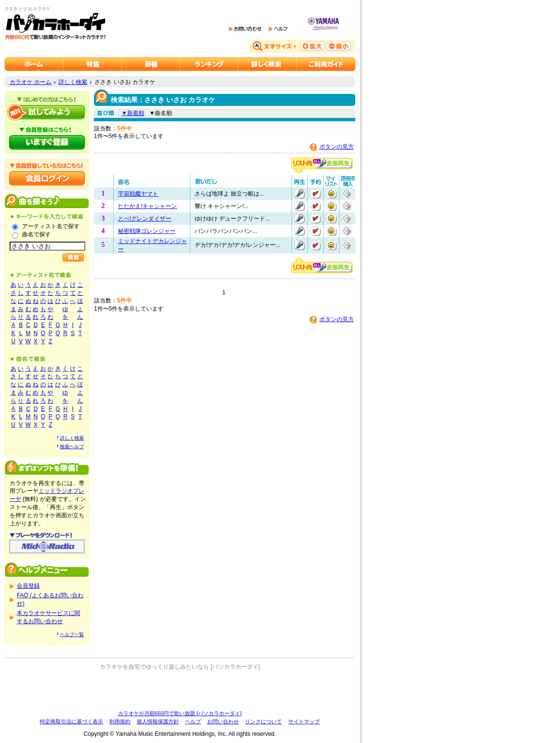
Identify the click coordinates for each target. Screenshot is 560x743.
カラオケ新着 (151, 64)
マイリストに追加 (331, 194)
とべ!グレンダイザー (145, 219)
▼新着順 (133, 113)
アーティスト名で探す (51, 226)
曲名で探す (36, 234)
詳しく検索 (73, 82)
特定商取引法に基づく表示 (71, 721)
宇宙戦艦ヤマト (138, 194)
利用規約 (120, 721)
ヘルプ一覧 (72, 634)
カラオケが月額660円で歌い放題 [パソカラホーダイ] (180, 713)
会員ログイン (47, 178)
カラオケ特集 (93, 64)
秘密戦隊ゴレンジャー (147, 231)
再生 (300, 194)
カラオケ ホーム (30, 82)
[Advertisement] (180, 690)
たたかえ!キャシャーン (147, 206)
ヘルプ (193, 721)
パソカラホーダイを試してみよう (47, 112)
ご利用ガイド (326, 64)
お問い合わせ (223, 721)
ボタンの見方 (337, 147)
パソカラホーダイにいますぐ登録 (47, 142)
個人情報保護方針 (158, 721)
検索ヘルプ (72, 447)
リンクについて (263, 721)
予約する (315, 194)
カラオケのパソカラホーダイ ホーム (34, 64)
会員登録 (28, 586)
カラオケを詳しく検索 (268, 64)
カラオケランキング (209, 64)
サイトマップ (304, 721)
